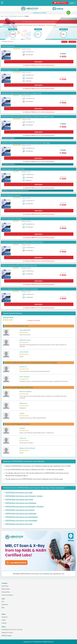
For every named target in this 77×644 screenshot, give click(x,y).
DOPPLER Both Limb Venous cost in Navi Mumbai (22, 517)
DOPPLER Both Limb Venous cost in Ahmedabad (21, 521)
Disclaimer (5, 605)
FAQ (3, 602)
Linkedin (4, 623)
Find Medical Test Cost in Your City (12, 630)
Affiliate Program (7, 636)
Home (2, 16)
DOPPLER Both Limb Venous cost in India (19, 524)
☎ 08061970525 (60, 3)
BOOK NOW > (39, 62)
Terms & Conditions (7, 595)
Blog (3, 608)
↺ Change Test (72, 42)
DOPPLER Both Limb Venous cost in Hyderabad (21, 514)
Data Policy (5, 586)
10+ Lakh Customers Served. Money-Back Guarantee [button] (38, 21)
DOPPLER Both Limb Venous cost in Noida (19, 500)
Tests (6, 16)
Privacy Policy (6, 592)
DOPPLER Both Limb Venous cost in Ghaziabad (21, 503)
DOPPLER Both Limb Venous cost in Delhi (19, 493)
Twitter (4, 620)
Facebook (5, 617)
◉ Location (64, 42)
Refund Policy (6, 589)
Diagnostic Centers (7, 633)
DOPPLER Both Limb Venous (16, 16)
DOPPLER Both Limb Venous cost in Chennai (20, 510)
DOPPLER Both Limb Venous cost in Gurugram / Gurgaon (24, 496)
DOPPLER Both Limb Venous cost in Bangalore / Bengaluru (25, 507)
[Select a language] (73, 3)
